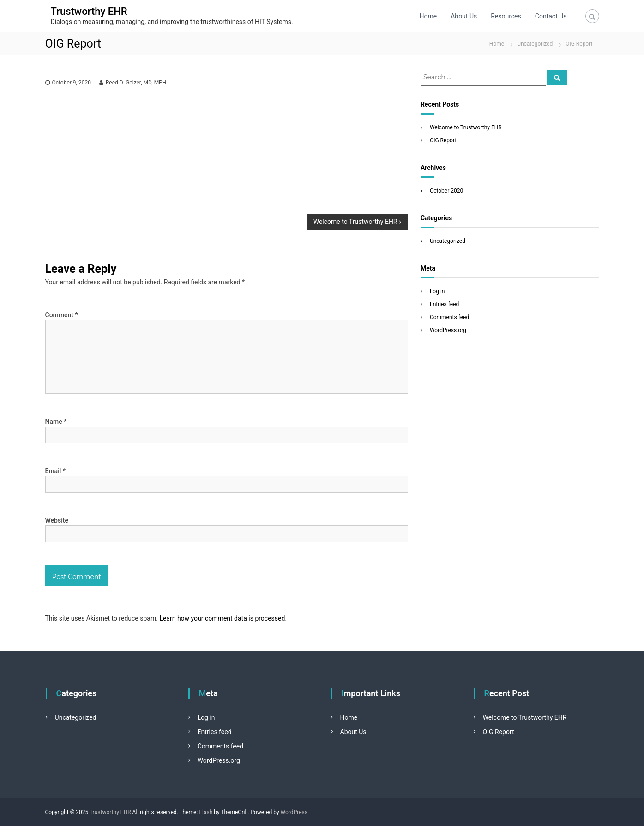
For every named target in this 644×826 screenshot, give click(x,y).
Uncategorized (535, 44)
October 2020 (446, 191)
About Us (464, 16)
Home (428, 16)
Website (57, 520)
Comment (62, 315)
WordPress (294, 812)
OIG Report (443, 140)
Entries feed (444, 304)
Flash (206, 812)
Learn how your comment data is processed (222, 618)
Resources (506, 16)
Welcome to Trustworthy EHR (466, 127)
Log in (437, 291)
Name (56, 422)
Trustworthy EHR (89, 11)
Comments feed (449, 317)
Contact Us (551, 16)
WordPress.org (448, 330)
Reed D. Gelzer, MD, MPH (136, 83)
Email (56, 471)
